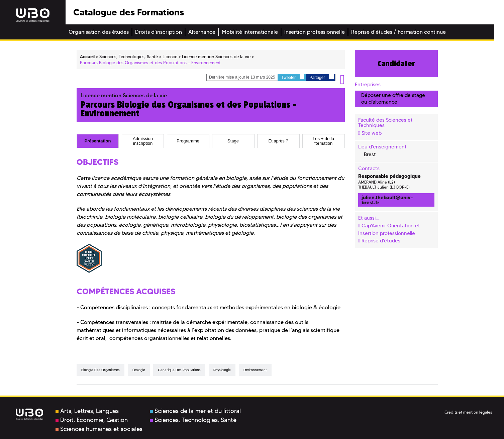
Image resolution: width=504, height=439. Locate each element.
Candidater (396, 64)
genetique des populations (179, 370)
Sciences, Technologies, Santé (193, 420)
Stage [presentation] (233, 141)
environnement (255, 370)
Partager (321, 77)
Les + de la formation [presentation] (323, 141)
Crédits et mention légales (468, 412)
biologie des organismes (100, 370)
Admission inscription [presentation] (143, 141)
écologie (139, 370)
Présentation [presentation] (98, 141)
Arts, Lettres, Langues (87, 411)
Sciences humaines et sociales (99, 429)
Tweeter (293, 77)
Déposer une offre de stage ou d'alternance (393, 98)
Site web (372, 133)
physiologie (222, 370)
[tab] (98, 141)
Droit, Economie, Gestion (92, 420)
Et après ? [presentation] (278, 141)
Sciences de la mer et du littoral (195, 411)
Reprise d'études (381, 241)
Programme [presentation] (188, 141)
